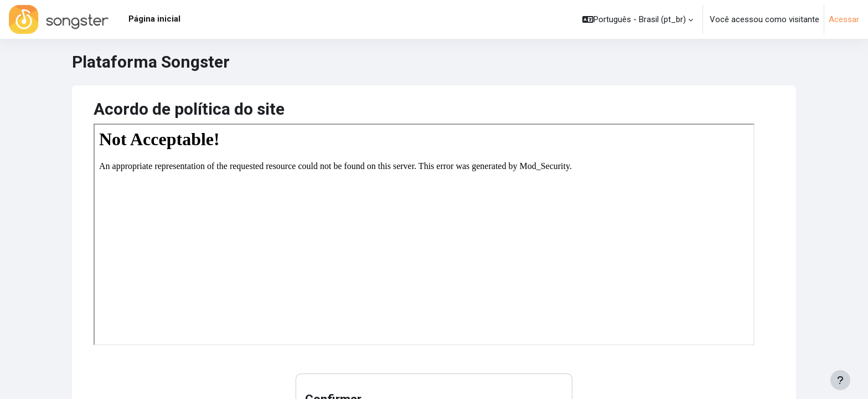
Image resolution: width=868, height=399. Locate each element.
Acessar (844, 19)
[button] (638, 19)
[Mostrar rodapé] (840, 380)
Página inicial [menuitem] (154, 19)
